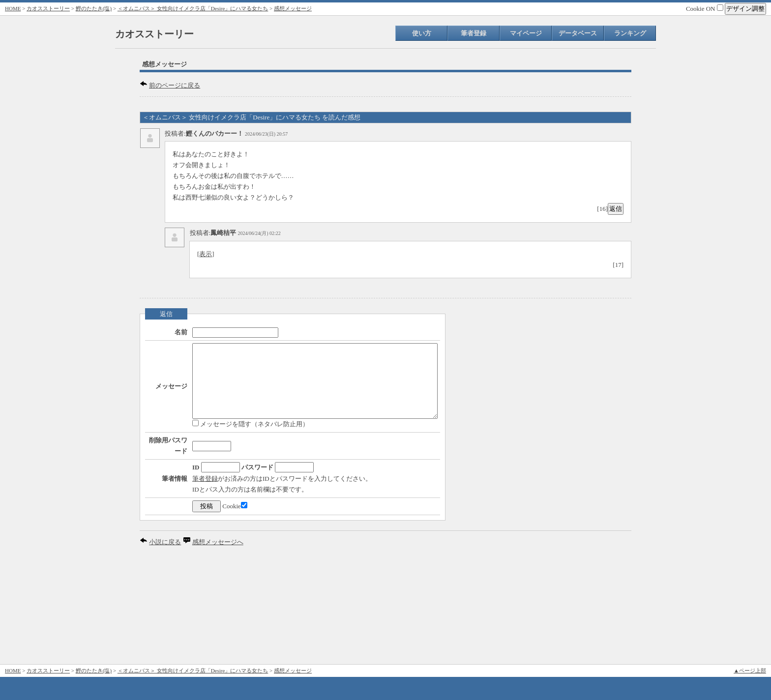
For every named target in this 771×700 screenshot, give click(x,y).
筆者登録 (474, 33)
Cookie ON (705, 9)
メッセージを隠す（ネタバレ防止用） (221, 450)
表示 (206, 254)
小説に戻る (165, 644)
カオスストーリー (48, 8)
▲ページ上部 (750, 671)
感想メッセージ (293, 8)
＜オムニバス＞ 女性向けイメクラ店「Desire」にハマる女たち (193, 8)
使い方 (422, 33)
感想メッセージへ (218, 644)
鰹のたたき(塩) (94, 8)
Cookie (205, 608)
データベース (578, 33)
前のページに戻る (175, 85)
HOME (13, 8)
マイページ (526, 33)
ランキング (630, 33)
